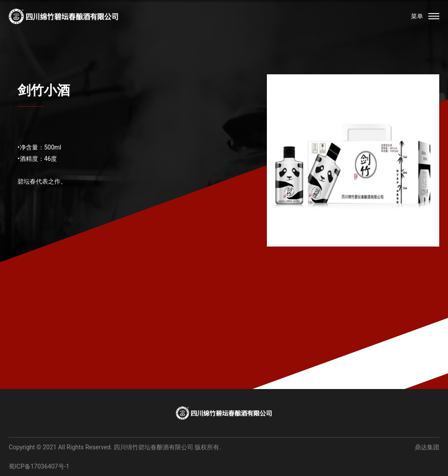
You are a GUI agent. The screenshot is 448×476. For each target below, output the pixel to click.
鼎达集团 (427, 447)
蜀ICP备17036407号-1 (39, 466)
